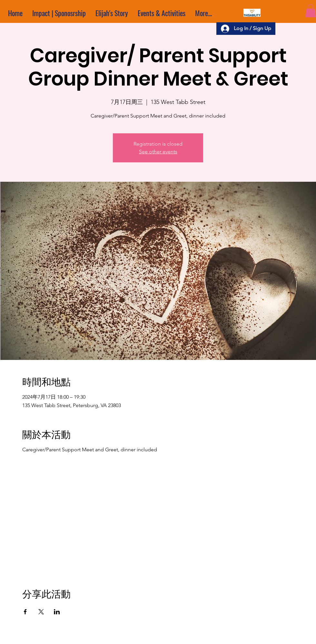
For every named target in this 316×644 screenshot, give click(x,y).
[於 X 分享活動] (41, 612)
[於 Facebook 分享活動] (25, 612)
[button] (311, 11)
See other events (158, 152)
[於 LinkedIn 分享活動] (57, 612)
